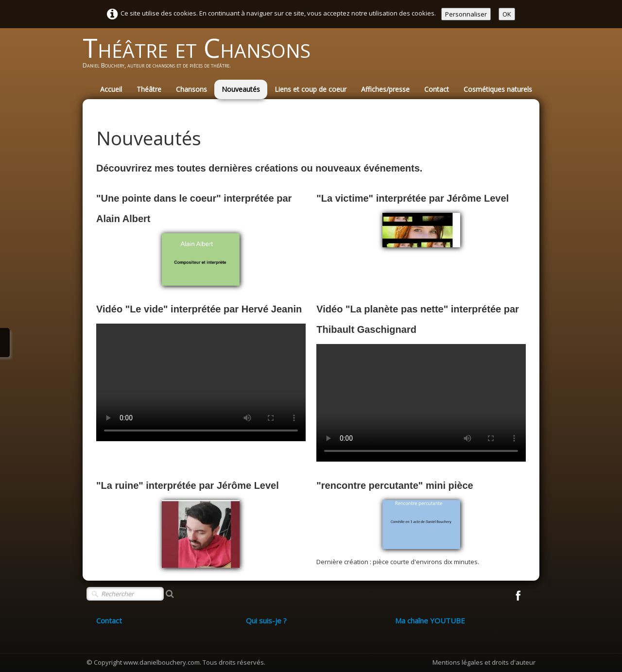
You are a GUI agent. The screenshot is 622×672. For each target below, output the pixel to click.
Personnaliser (466, 14)
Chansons (191, 89)
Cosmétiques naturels (498, 89)
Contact (437, 89)
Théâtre (149, 89)
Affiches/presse (385, 89)
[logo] (200, 56)
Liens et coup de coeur (311, 89)
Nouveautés (241, 89)
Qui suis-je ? (266, 620)
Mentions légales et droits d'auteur (484, 662)
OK (507, 14)
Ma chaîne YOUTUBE (430, 620)
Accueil (111, 89)
